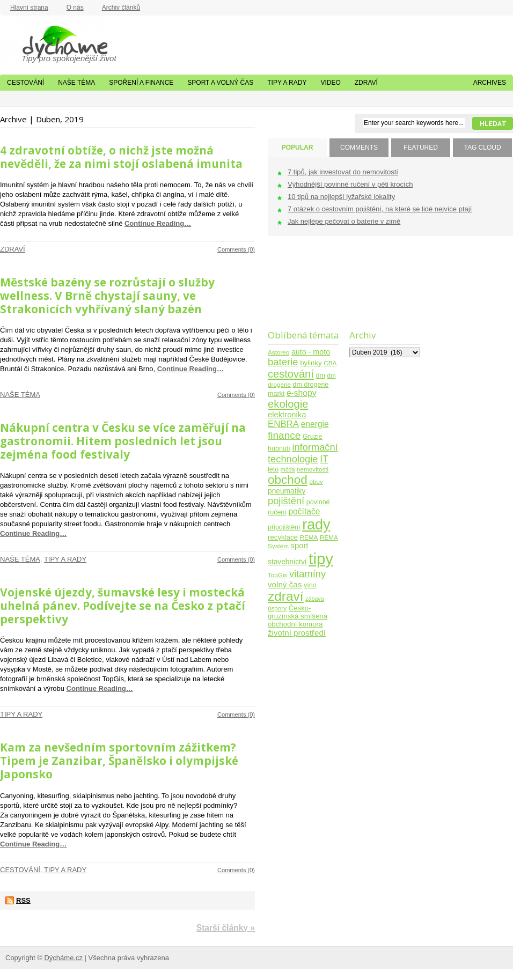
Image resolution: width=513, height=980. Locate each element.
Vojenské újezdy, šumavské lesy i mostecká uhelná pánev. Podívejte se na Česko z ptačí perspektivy (123, 606)
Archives (490, 83)
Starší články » (226, 928)
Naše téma (76, 83)
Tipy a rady (287, 83)
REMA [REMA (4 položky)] (309, 537)
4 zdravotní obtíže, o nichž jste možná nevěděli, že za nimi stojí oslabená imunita (121, 157)
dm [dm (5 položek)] (320, 375)
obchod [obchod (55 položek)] (288, 480)
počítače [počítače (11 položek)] (304, 511)
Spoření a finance (141, 83)
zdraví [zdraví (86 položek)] (286, 596)
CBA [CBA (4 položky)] (330, 363)
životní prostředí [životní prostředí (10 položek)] (297, 633)
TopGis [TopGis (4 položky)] (277, 575)
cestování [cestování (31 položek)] (291, 374)
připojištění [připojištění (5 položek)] (284, 527)
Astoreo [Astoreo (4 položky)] (279, 352)
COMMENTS (359, 148)
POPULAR (298, 148)
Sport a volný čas (220, 83)
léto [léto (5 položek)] (273, 469)
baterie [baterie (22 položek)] (283, 362)
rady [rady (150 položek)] (316, 525)
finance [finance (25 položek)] (284, 435)
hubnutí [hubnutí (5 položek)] (279, 448)
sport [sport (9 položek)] (300, 546)
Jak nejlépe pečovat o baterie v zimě (344, 221)
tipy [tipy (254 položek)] (321, 559)
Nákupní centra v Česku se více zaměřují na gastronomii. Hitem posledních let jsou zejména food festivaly (123, 441)
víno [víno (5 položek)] (310, 585)
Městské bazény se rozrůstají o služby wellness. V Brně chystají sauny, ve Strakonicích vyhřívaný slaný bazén (107, 296)
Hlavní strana (29, 8)
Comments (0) (236, 249)
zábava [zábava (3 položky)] (314, 599)
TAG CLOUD (482, 148)
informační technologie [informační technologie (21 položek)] (303, 453)
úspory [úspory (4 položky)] (277, 608)
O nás (75, 8)
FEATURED (421, 148)
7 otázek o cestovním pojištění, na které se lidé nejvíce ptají (380, 209)
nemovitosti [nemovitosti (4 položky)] (313, 469)
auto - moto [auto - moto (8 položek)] (311, 352)
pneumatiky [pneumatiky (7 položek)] (287, 491)
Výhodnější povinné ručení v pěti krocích (350, 184)
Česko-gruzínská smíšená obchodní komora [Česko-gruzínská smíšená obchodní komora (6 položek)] (298, 616)
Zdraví (366, 83)
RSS (23, 900)
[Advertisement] (301, 289)
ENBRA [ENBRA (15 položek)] (283, 424)
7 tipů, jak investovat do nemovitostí (343, 172)
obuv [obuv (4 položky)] (316, 481)
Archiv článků (121, 8)
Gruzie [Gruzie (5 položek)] (313, 437)
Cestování (25, 83)
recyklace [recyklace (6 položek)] (283, 537)
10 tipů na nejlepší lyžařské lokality (341, 197)
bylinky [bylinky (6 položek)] (311, 363)
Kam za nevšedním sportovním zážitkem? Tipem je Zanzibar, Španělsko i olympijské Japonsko (119, 761)
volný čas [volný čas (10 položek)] (285, 584)
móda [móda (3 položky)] (288, 469)
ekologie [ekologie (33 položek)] (288, 404)
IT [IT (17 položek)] (324, 459)
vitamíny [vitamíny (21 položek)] (307, 574)
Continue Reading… (158, 223)
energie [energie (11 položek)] (315, 424)
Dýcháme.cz (54, 42)
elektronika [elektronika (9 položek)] (287, 415)
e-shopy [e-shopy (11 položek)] (302, 393)
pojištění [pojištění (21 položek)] (286, 501)
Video (330, 83)
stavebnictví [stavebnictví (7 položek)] (287, 562)
